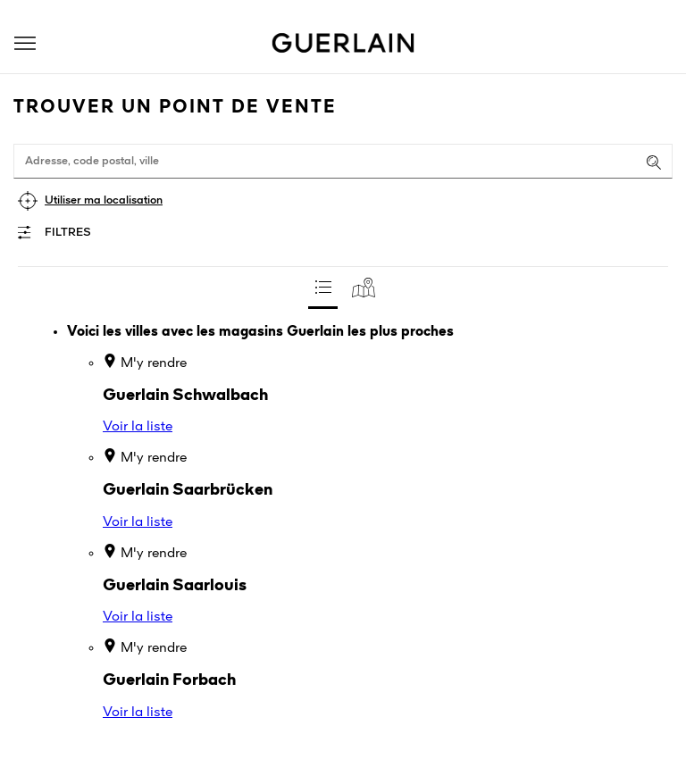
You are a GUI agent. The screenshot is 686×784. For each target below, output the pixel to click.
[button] (25, 43)
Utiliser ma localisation (104, 200)
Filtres (68, 233)
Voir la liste (138, 427)
